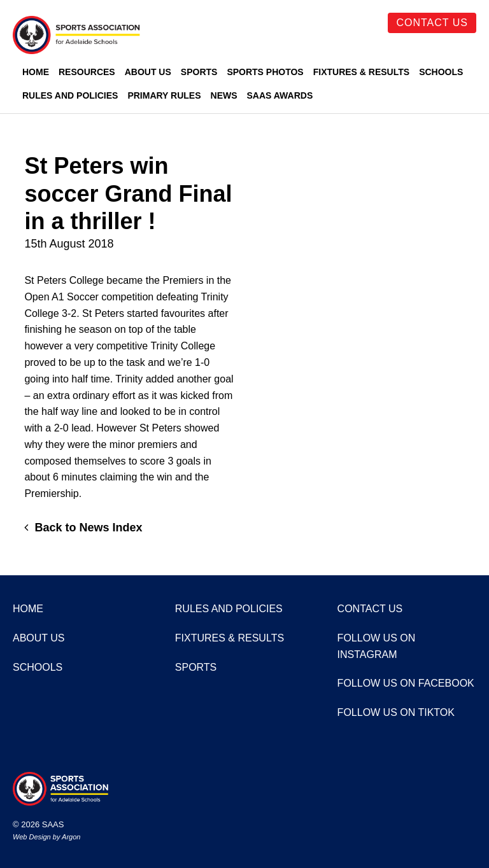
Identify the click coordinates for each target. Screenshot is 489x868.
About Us (148, 72)
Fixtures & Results (361, 72)
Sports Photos (265, 72)
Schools (441, 72)
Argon (71, 837)
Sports (199, 72)
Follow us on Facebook (406, 683)
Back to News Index (83, 528)
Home (36, 72)
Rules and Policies (70, 95)
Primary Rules (164, 95)
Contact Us (432, 23)
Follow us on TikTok (396, 712)
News (224, 95)
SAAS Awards (280, 95)
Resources (87, 72)
